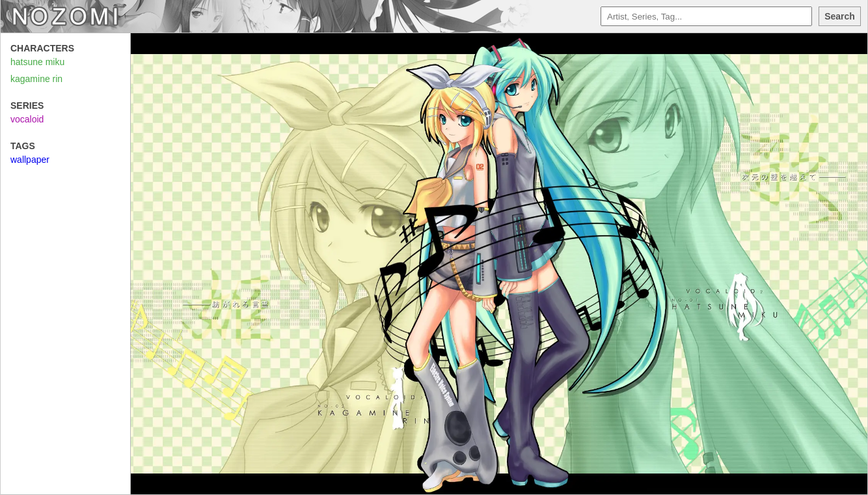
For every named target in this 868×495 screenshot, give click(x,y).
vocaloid (27, 119)
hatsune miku (37, 62)
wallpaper (30, 160)
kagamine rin (36, 79)
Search (840, 16)
